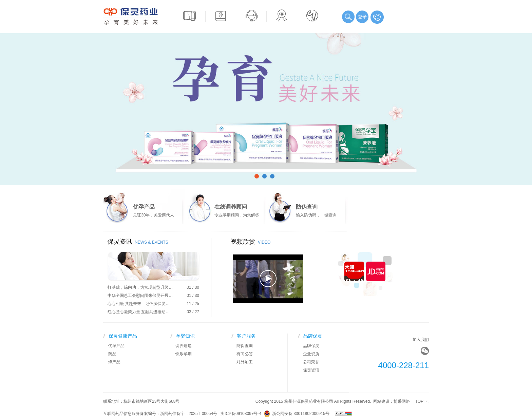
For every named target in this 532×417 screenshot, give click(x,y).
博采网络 (402, 401)
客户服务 (246, 336)
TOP (419, 401)
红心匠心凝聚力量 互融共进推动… (139, 312)
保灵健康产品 (123, 336)
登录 (362, 17)
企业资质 (311, 354)
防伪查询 (245, 346)
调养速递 (184, 346)
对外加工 (245, 362)
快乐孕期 (184, 354)
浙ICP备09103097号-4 (242, 414)
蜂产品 (114, 362)
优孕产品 (116, 346)
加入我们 (421, 340)
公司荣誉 (311, 362)
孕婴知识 (185, 336)
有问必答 (245, 354)
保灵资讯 (311, 370)
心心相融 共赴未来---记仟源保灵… (139, 304)
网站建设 (381, 401)
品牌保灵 (313, 336)
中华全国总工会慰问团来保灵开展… (140, 296)
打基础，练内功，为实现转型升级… (140, 287)
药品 (112, 354)
